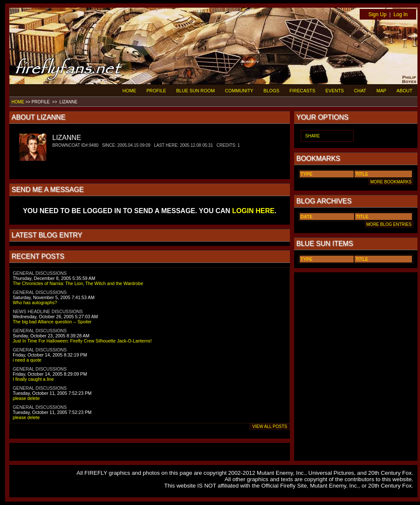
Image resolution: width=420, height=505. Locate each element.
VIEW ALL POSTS (270, 427)
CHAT (360, 91)
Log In (401, 14)
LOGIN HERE (253, 211)
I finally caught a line (33, 379)
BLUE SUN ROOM (196, 91)
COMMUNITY (239, 91)
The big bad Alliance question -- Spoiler (52, 322)
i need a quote (27, 360)
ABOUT (404, 91)
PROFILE (156, 91)
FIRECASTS (302, 91)
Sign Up (377, 14)
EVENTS (335, 91)
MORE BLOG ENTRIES (389, 224)
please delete (26, 398)
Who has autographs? (35, 302)
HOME (129, 91)
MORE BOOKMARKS (391, 182)
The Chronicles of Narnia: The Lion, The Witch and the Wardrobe (78, 283)
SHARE (312, 136)
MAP (381, 91)
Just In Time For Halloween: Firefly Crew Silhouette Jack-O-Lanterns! (82, 341)
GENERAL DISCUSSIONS (40, 273)
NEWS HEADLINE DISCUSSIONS (48, 311)
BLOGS (271, 91)
